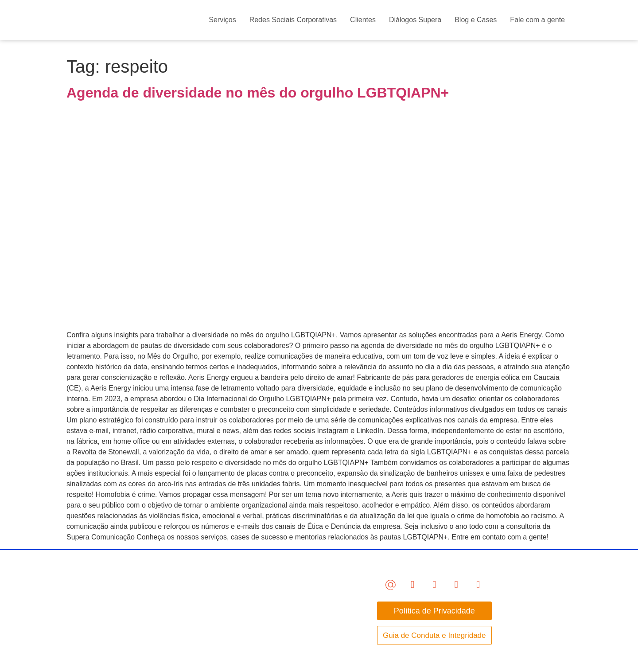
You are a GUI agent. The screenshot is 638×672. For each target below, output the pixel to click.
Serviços (222, 20)
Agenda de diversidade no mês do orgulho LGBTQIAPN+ (258, 93)
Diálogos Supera (415, 20)
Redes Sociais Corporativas (293, 20)
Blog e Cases (476, 20)
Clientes (363, 20)
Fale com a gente (537, 20)
